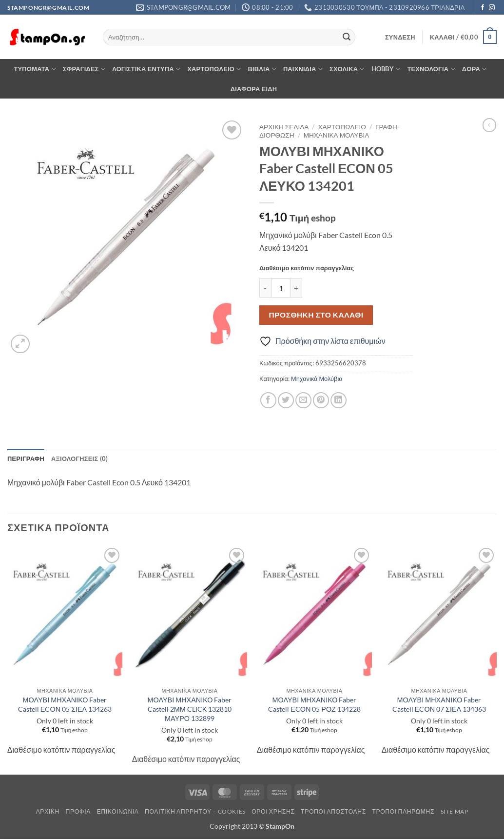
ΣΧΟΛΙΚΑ (347, 69)
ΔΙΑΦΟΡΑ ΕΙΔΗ (254, 89)
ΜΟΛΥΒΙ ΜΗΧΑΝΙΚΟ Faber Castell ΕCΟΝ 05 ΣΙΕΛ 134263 (65, 704)
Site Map (455, 811)
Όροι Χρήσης (273, 811)
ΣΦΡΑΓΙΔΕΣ (84, 69)
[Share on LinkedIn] (339, 400)
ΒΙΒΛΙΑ (262, 69)
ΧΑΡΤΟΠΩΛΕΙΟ (214, 69)
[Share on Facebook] (268, 400)
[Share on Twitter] (286, 400)
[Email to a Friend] (303, 400)
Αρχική (48, 811)
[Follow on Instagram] (492, 8)
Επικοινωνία (117, 811)
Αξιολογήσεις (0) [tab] (79, 459)
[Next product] (489, 125)
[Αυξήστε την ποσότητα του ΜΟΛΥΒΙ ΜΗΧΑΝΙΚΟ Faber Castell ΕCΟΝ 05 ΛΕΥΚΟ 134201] (296, 288)
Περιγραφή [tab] (26, 459)
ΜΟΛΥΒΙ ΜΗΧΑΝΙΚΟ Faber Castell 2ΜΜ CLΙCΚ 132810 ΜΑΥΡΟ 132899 (190, 709)
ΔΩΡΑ (475, 69)
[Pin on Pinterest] (321, 400)
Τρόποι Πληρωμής (403, 811)
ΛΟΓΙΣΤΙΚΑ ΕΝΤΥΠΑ (146, 69)
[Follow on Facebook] (483, 8)
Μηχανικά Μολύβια (337, 135)
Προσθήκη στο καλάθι (316, 315)
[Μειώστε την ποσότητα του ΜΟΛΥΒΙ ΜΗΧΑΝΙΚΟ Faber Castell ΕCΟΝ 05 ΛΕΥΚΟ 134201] (265, 288)
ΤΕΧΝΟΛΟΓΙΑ (431, 69)
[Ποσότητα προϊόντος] (281, 288)
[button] (400, 37)
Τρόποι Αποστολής (333, 811)
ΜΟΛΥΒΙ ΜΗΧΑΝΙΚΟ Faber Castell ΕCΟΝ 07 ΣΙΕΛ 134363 (439, 704)
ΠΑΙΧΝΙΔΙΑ (303, 69)
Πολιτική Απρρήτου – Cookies (195, 811)
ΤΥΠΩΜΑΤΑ (35, 69)
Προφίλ (78, 811)
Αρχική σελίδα (284, 127)
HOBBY (386, 69)
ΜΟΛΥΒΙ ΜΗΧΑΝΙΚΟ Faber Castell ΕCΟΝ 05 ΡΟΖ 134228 (314, 704)
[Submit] (347, 37)
